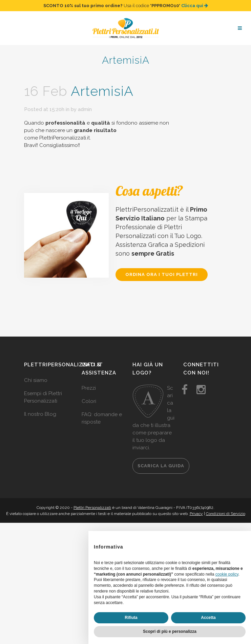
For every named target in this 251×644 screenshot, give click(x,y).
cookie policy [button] (227, 574)
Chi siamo (36, 380)
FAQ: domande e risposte (102, 418)
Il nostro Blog (40, 414)
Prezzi (89, 388)
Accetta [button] (208, 618)
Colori (89, 401)
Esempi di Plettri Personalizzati (43, 397)
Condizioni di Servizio (226, 514)
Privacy (196, 514)
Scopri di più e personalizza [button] (170, 631)
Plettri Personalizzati (92, 508)
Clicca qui (195, 6)
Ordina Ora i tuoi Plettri (162, 274)
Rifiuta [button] (131, 618)
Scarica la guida (161, 466)
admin (85, 109)
